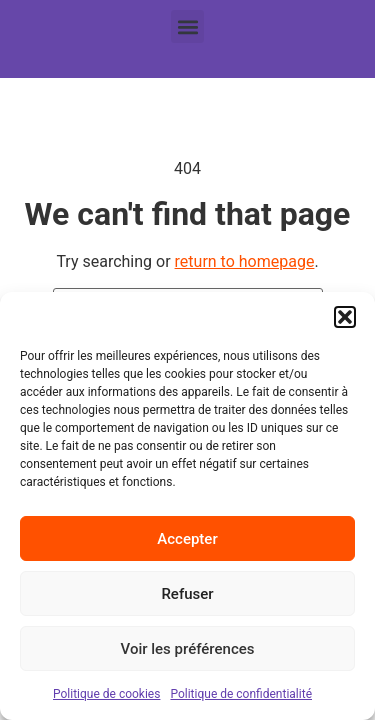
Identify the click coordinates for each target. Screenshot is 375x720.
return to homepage (245, 261)
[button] (345, 317)
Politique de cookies (106, 694)
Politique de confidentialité (241, 694)
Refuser (187, 594)
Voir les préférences (188, 649)
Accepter (187, 539)
